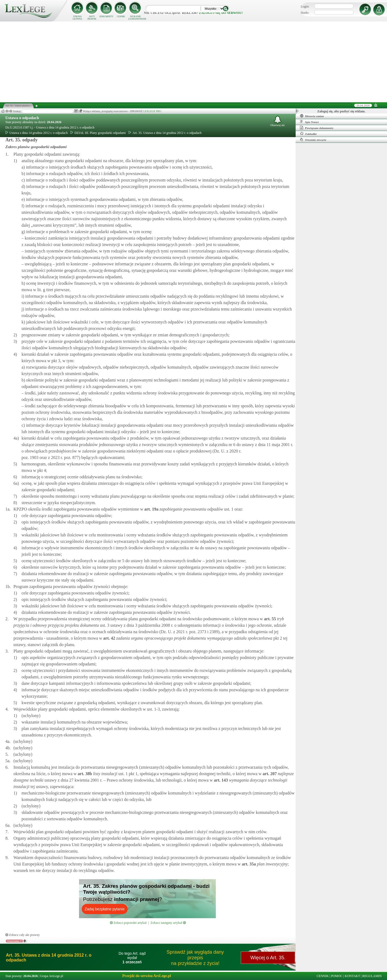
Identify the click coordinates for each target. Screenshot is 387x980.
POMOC (337, 976)
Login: (305, 6)
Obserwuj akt (278, 121)
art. (151, 509)
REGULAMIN (372, 976)
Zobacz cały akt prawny (23, 935)
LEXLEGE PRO (152, 111)
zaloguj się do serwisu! (221, 13)
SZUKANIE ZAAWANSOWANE (135, 18)
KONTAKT (352, 976)
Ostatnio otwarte (313, 140)
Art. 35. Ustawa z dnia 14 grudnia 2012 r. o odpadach (165, 133)
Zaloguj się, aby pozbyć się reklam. (341, 111)
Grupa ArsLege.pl (52, 976)
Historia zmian (312, 116)
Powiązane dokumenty (317, 128)
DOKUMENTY (106, 17)
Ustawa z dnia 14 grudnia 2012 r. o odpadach (37, 133)
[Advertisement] (193, 62)
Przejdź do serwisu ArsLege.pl (147, 976)
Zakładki (308, 134)
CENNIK (121, 17)
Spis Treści (309, 122)
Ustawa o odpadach (22, 118)
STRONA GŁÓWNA (77, 18)
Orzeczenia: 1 (14, 941)
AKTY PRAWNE (92, 18)
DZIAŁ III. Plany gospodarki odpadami (98, 133)
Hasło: (305, 13)
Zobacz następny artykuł (168, 923)
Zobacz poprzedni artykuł (128, 923)
